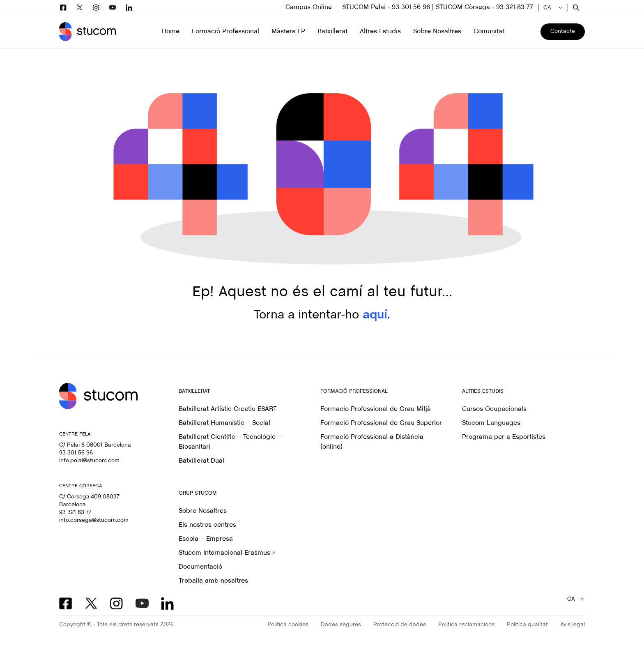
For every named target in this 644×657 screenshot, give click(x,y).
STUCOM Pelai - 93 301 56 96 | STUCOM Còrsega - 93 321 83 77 (438, 7)
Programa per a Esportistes (504, 437)
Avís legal (573, 625)
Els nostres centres (207, 525)
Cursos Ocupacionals (494, 409)
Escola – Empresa (206, 539)
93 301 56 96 (76, 453)
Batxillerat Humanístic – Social (224, 423)
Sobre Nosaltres (203, 511)
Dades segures (341, 625)
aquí (375, 315)
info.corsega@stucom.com (94, 520)
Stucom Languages (491, 423)
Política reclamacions (466, 625)
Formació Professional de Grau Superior (381, 423)
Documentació (200, 567)
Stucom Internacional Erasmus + (227, 553)
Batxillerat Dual (201, 461)
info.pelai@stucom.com (89, 461)
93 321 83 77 (75, 513)
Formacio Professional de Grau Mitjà (376, 409)
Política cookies (288, 625)
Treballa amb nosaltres (213, 581)
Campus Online (309, 7)
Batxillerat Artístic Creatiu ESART (228, 409)
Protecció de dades (400, 625)
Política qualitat (527, 625)
